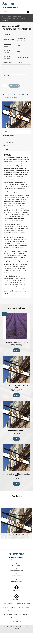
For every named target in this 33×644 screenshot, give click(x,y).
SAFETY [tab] (6, 146)
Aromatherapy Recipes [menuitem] (23, 604)
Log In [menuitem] (6, 614)
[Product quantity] (4, 85)
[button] (27, 12)
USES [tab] (5, 139)
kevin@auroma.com (17, 576)
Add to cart (14, 86)
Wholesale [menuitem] (6, 611)
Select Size (6, 75)
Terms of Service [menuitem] (25, 611)
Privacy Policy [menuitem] (26, 618)
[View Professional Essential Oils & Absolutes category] (17, 523)
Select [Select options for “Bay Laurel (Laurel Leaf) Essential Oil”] (16, 484)
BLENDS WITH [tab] (8, 142)
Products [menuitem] (6, 607)
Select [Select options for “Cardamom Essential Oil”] (16, 439)
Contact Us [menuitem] (15, 611)
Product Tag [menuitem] (13, 614)
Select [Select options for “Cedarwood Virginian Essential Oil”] (16, 395)
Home (4, 16)
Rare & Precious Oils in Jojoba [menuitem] (20, 607)
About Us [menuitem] (11, 604)
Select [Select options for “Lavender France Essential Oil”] (16, 350)
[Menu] (5, 12)
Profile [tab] (5, 132)
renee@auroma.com (16, 571)
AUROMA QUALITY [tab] (9, 135)
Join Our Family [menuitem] (24, 614)
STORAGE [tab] (6, 149)
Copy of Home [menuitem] (16, 622)
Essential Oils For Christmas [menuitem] (11, 618)
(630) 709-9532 (17, 566)
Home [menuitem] (4, 604)
